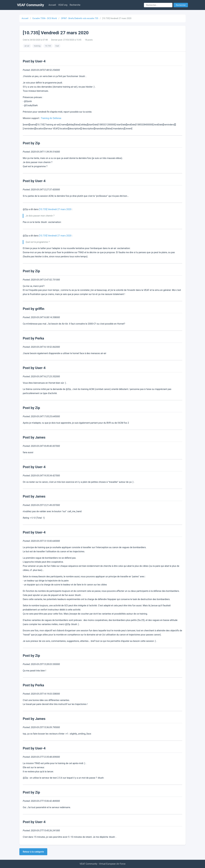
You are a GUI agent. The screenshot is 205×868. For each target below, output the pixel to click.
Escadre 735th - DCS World (45, 18)
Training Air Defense (51, 118)
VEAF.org (63, 5)
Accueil (52, 5)
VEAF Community (31, 5)
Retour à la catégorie (33, 852)
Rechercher (181, 5)
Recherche (75, 5)
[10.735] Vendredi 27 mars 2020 (55, 209)
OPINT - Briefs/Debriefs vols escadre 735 (80, 18)
